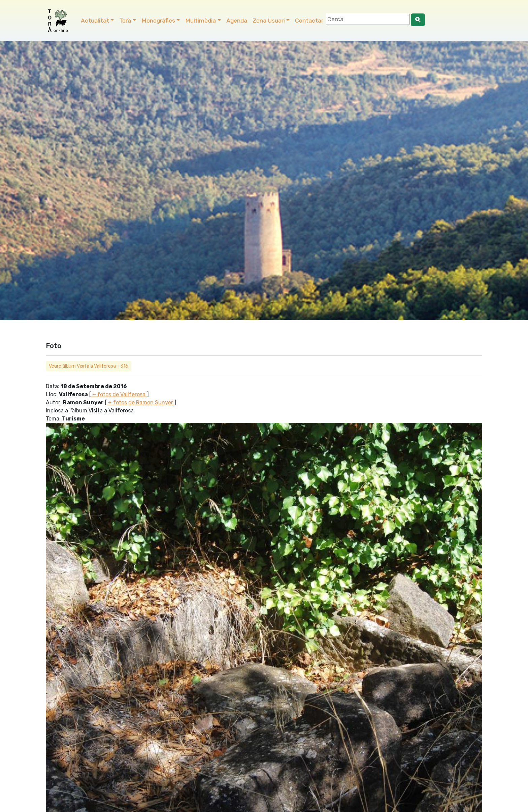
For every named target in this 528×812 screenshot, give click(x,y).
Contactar (309, 21)
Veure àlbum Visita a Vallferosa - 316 (89, 366)
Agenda (237, 21)
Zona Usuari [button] (269, 21)
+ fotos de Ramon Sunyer (141, 402)
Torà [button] (125, 21)
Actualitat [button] (95, 21)
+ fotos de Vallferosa (119, 394)
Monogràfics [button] (158, 21)
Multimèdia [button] (201, 21)
